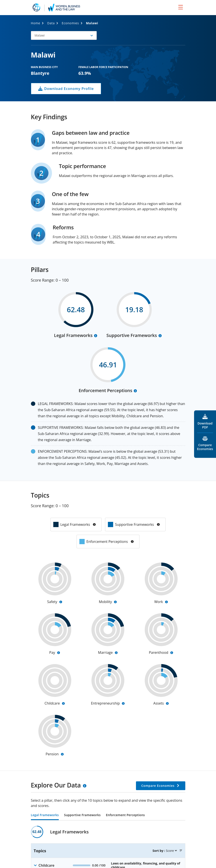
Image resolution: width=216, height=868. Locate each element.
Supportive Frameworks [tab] (82, 815)
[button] (64, 35)
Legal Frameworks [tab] (45, 815)
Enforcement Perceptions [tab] (125, 815)
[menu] (181, 7)
